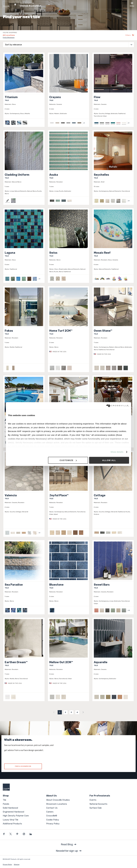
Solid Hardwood (10, 808)
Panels (6, 804)
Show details (117, 452)
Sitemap (17, 865)
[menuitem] (54, 712)
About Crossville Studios (58, 800)
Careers (50, 812)
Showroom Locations (57, 804)
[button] (32, 5)
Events (93, 800)
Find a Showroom (9, 38)
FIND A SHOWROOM (23, 766)
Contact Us (52, 808)
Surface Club (96, 808)
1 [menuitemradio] (60, 712)
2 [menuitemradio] (66, 712)
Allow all (109, 460)
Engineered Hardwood (13, 812)
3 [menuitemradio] (71, 712)
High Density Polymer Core (16, 816)
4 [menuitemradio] (77, 712)
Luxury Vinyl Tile (11, 820)
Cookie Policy (53, 820)
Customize (68, 460)
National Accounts (98, 804)
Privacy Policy (53, 824)
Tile (4, 800)
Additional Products (12, 824)
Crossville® (52, 816)
